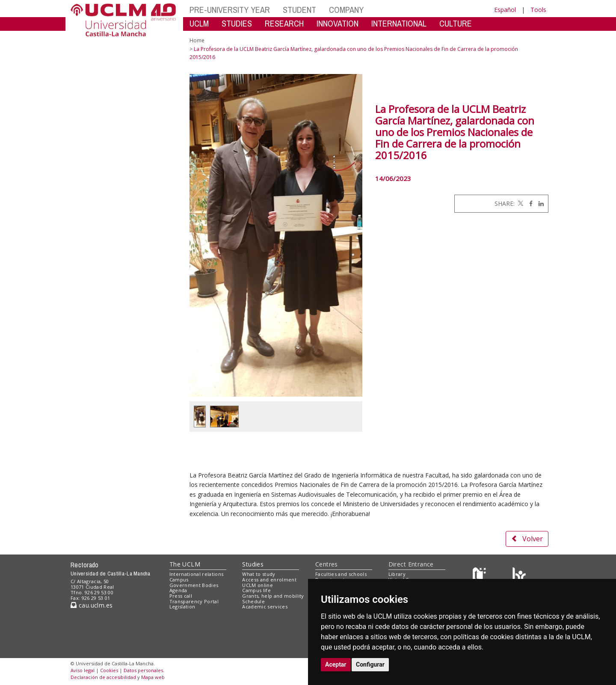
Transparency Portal (194, 601)
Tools (538, 10)
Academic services (265, 606)
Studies (253, 564)
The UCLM (185, 564)
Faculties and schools (341, 574)
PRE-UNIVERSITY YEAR (230, 10)
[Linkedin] (539, 203)
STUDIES (237, 23)
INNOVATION (338, 23)
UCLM (199, 23)
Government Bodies (194, 585)
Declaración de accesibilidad (103, 677)
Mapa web (153, 677)
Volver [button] (527, 539)
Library (397, 574)
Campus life (256, 590)
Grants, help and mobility (273, 596)
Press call (181, 596)
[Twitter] (520, 203)
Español (505, 10)
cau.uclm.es (92, 605)
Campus (179, 580)
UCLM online (258, 585)
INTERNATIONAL (399, 23)
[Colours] (519, 576)
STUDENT (299, 10)
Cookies (109, 670)
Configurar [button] (370, 664)
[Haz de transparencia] (481, 576)
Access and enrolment (269, 580)
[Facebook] (529, 203)
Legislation (182, 606)
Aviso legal (83, 670)
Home (197, 40)
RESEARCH (284, 23)
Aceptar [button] (336, 664)
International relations (197, 574)
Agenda (178, 590)
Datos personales (143, 670)
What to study (259, 574)
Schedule (253, 601)
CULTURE (456, 23)
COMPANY (346, 10)
